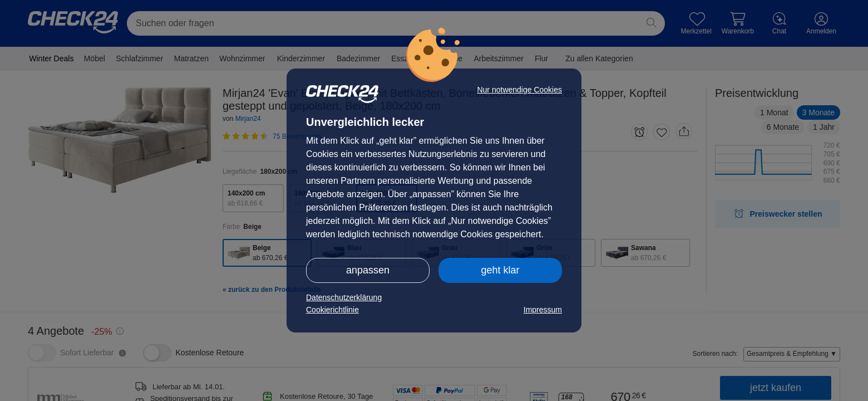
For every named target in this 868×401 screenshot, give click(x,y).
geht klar (500, 270)
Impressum (543, 310)
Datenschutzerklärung (344, 297)
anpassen (368, 270)
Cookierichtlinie (332, 310)
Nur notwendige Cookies (519, 90)
